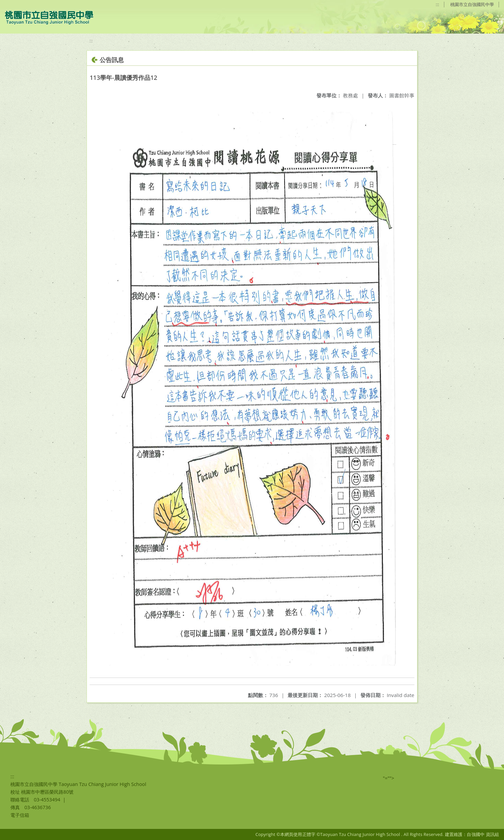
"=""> (389, 778)
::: (438, 4)
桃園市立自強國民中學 (472, 4)
